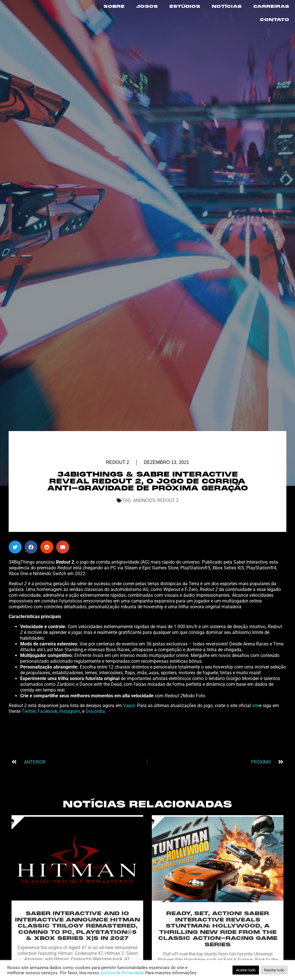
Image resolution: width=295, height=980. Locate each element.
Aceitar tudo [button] (246, 970)
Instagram (70, 730)
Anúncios (144, 519)
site (256, 725)
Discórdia (95, 730)
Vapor (129, 725)
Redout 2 (117, 481)
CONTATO (275, 20)
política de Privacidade (122, 973)
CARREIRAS (271, 7)
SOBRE (114, 7)
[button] (15, 566)
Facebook (47, 730)
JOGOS (147, 7)
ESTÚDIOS (185, 7)
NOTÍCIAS (227, 7)
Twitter (29, 730)
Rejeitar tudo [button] (274, 970)
